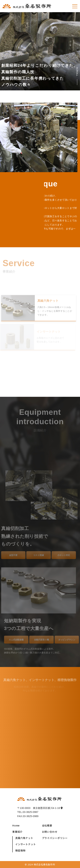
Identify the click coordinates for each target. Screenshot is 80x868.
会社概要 (47, 825)
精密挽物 (20, 850)
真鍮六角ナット (24, 838)
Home (16, 825)
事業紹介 (17, 832)
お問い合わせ (50, 832)
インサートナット (26, 844)
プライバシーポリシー (55, 838)
